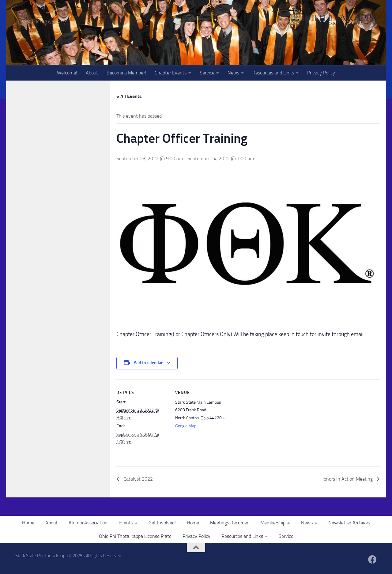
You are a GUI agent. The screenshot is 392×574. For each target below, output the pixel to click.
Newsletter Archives (349, 523)
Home (28, 523)
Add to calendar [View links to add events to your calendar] (148, 363)
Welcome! (67, 73)
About (92, 73)
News (233, 73)
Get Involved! (162, 523)
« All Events (129, 96)
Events (126, 523)
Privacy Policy (321, 73)
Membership (273, 523)
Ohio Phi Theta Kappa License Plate (135, 536)
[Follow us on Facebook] (372, 560)
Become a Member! (126, 73)
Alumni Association (88, 523)
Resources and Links (273, 73)
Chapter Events (171, 73)
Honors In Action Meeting (347, 479)
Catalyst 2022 (138, 479)
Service (207, 73)
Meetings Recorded (230, 523)
